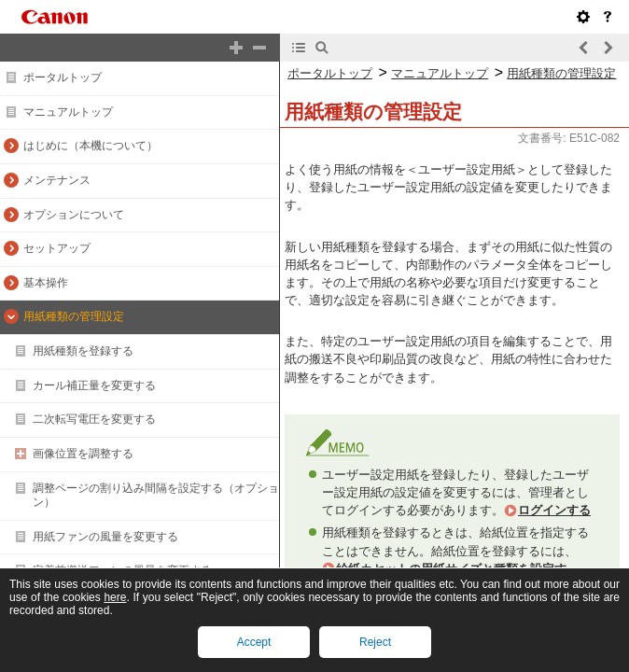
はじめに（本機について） (91, 146)
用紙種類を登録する (83, 351)
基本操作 (46, 283)
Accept (254, 642)
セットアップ (57, 248)
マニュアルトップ (68, 112)
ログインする (554, 510)
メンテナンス (57, 180)
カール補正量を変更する (94, 385)
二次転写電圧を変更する (94, 419)
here (115, 597)
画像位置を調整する (83, 454)
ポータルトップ (63, 77)
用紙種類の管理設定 (74, 316)
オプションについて (74, 215)
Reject (375, 642)
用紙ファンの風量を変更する (105, 537)
